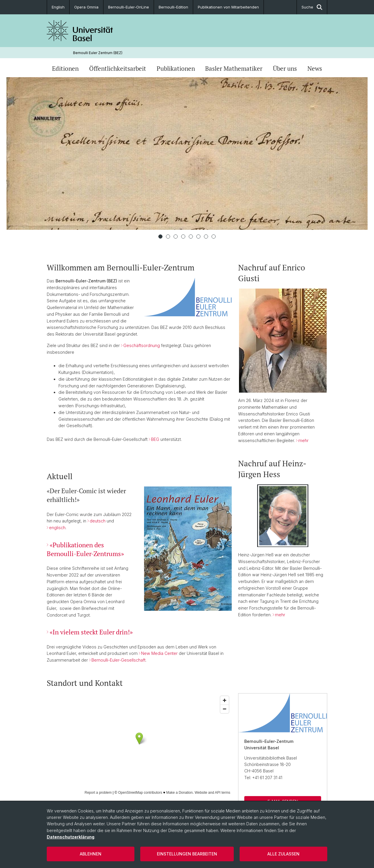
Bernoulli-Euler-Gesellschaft (118, 660)
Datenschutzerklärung (71, 837)
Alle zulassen (283, 854)
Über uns (285, 68)
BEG (155, 439)
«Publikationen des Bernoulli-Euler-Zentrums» (85, 549)
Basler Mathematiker (234, 68)
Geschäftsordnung (142, 345)
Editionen (65, 68)
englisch (57, 528)
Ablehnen (91, 854)
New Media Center (159, 653)
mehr (303, 440)
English (58, 7)
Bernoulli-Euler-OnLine (129, 7)
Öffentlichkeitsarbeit (118, 68)
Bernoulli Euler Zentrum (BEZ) (98, 53)
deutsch (98, 521)
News (315, 68)
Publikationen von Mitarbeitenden (228, 7)
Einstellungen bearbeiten (187, 854)
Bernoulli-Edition (173, 7)
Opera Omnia (86, 7)
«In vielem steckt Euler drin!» (91, 632)
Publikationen (176, 68)
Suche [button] (312, 7)
